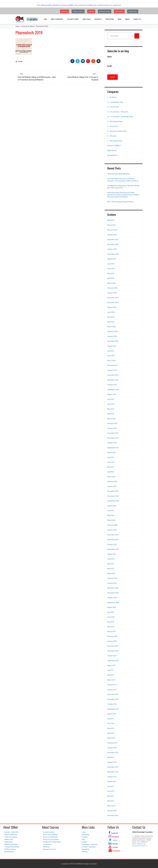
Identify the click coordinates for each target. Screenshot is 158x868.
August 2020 (112, 506)
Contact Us (137, 19)
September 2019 (113, 549)
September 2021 (113, 448)
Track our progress (11, 837)
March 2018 (111, 632)
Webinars (46, 847)
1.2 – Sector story (113, 107)
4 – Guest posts (113, 126)
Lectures (85, 837)
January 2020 (112, 530)
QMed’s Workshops (57, 19)
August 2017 (112, 665)
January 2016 (112, 748)
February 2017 (112, 685)
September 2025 (113, 254)
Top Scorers (47, 844)
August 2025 (112, 259)
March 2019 (111, 573)
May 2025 (111, 273)
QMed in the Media (11, 844)
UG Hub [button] (91, 11)
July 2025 (111, 264)
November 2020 (113, 496)
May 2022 (111, 409)
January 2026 (112, 235)
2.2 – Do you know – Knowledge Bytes (120, 117)
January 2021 (112, 486)
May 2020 (111, 515)
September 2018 (113, 602)
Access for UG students (51, 839)
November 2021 (113, 438)
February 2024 (112, 332)
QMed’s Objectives (11, 835)
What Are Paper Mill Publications (118, 174)
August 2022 (112, 394)
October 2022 (112, 385)
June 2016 (111, 723)
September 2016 (113, 709)
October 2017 (112, 656)
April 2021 (111, 472)
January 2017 (112, 690)
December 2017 (113, 646)
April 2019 (111, 569)
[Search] (137, 36)
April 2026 (111, 220)
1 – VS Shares (112, 97)
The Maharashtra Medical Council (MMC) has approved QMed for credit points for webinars (79, 5)
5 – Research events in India (117, 131)
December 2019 (113, 535)
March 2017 (111, 680)
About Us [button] (65, 11)
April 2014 (111, 757)
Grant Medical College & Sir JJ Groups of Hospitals (79, 77)
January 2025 (112, 293)
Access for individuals (50, 837)
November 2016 (113, 699)
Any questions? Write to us (140, 846)
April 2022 (111, 414)
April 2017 (111, 675)
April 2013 (111, 801)
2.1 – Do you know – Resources (118, 112)
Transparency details (12, 847)
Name (118, 60)
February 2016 (112, 743)
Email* (118, 69)
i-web (45, 19)
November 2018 (113, 593)
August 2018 (112, 607)
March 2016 (111, 738)
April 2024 (111, 322)
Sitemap (85, 852)
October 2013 (112, 777)
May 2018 (111, 622)
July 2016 (111, 719)
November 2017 (113, 651)
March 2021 (111, 477)
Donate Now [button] (133, 11)
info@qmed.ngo (141, 844)
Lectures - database (89, 847)
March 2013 (111, 806)
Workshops (86, 835)
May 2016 (111, 728)
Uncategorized (112, 155)
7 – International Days (115, 141)
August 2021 (112, 452)
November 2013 (113, 772)
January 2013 (112, 811)
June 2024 (111, 312)
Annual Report (9, 852)
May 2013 (111, 796)
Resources (98, 19)
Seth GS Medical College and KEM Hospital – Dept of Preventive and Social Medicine (37, 77)
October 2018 (112, 598)
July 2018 (111, 612)
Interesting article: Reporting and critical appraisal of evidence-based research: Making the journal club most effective (123, 195)
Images (127, 19)
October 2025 (112, 249)
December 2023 (113, 341)
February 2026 (112, 230)
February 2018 (112, 636)
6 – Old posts (112, 136)
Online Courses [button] (78, 11)
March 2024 (112, 327)
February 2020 (112, 525)
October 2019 (112, 544)
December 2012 (113, 815)
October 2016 (112, 704)
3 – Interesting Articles (115, 121)
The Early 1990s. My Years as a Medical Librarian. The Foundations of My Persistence (123, 180)
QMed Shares (112, 150)
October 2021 (112, 443)
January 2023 (112, 370)
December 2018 (113, 588)
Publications (110, 19)
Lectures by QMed (73, 19)
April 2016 (111, 733)
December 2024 (113, 298)
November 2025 (113, 244)
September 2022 (113, 390)
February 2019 (112, 578)
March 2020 (111, 520)
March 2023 (111, 361)
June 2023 (111, 356)
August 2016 (112, 714)
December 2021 (113, 433)
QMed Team (9, 839)
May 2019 (111, 564)
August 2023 (112, 346)
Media (120, 19)
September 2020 (113, 501)
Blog (83, 839)
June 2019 (111, 559)
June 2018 (111, 617)
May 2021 (111, 467)
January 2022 (112, 428)
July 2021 (110, 457)
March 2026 (111, 225)
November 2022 (113, 380)
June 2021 (111, 462)
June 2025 (111, 269)
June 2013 (111, 791)
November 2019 (113, 540)
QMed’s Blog (87, 19)
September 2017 (113, 661)
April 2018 (111, 627)
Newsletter (86, 849)
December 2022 (113, 375)
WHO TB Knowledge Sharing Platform (120, 202)
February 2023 (112, 365)
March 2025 (111, 283)
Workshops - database (90, 844)
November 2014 (113, 752)
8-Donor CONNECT (114, 146)
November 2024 (113, 302)
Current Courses (49, 832)
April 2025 (111, 278)
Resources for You (49, 849)
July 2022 (111, 399)
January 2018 (112, 641)
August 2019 (112, 554)
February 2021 (112, 481)
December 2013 (113, 767)
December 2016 (113, 694)
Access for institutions (51, 835)
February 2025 (112, 288)
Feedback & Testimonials (52, 842)
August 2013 (112, 781)
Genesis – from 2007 (12, 832)
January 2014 (112, 762)
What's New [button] (119, 11)
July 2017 (111, 670)
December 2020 (113, 491)
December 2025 (113, 240)
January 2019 (112, 583)
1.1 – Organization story (115, 102)
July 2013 (110, 786)
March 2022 (111, 419)
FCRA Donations (10, 849)
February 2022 (112, 423)
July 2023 (111, 351)
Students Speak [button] (105, 11)
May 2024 (111, 317)
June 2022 (111, 404)
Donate (84, 842)
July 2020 (111, 511)
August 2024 (112, 307)
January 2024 (112, 336)
